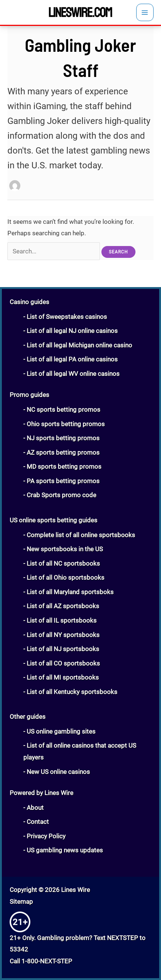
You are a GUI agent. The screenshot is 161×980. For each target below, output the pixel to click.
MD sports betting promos (64, 467)
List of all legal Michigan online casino (79, 345)
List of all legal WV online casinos (73, 374)
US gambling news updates (65, 850)
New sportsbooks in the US (65, 549)
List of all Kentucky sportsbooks (72, 692)
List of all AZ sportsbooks (63, 606)
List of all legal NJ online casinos (72, 331)
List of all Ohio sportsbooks (66, 577)
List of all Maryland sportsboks (70, 592)
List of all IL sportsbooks (62, 620)
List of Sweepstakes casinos (67, 317)
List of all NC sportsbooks (63, 563)
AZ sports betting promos (63, 452)
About (35, 808)
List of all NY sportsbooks (63, 635)
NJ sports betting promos (63, 438)
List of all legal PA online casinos (72, 359)
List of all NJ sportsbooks (63, 649)
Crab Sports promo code (61, 495)
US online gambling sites (61, 731)
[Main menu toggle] (145, 13)
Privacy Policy (46, 836)
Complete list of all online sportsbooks (81, 535)
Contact (38, 822)
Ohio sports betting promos (66, 424)
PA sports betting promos (63, 481)
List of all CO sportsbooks (63, 663)
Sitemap (21, 902)
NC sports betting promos (63, 410)
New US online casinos (58, 772)
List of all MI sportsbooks (63, 677)
